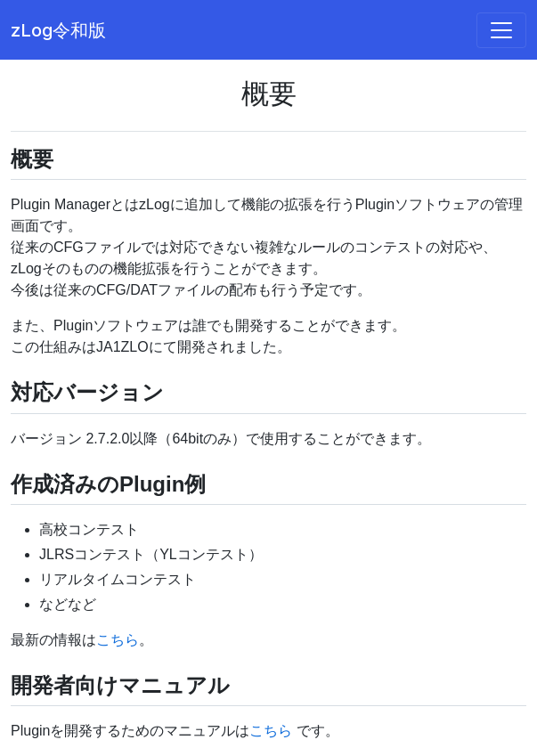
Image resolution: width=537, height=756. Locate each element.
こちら (118, 640)
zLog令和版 (58, 30)
